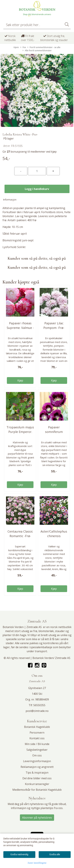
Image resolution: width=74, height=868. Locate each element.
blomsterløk (46, 631)
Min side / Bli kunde (37, 744)
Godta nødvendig (19, 854)
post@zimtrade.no (37, 711)
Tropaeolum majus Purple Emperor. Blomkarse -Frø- (20, 432)
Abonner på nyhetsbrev (37, 818)
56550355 (39, 705)
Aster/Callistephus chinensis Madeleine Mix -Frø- (54, 536)
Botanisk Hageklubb (37, 727)
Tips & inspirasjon (37, 773)
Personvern (37, 733)
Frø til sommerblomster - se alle (44, 47)
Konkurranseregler (37, 784)
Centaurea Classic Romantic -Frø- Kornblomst (20, 536)
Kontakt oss (37, 738)
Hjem (16, 47)
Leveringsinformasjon (37, 761)
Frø (23, 47)
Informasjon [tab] (10, 200)
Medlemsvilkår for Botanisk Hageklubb (37, 790)
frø (35, 631)
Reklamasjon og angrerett (37, 767)
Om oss (37, 755)
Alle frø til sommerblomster (37, 51)
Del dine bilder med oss (37, 778)
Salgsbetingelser (37, 750)
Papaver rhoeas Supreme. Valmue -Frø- (20, 328)
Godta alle (55, 854)
